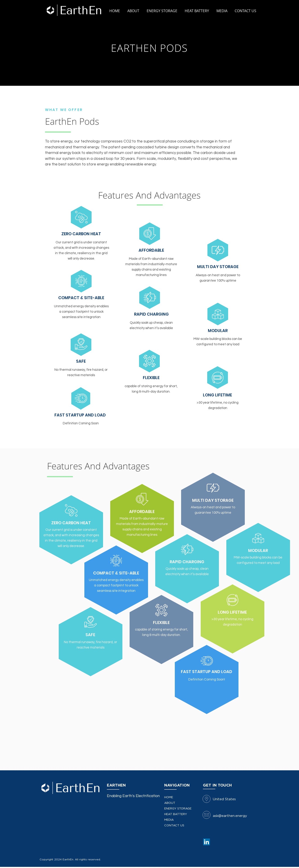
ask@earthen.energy (230, 816)
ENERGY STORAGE (178, 809)
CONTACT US (174, 826)
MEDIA (169, 820)
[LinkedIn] (207, 842)
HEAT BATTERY (176, 814)
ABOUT (170, 803)
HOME (169, 797)
